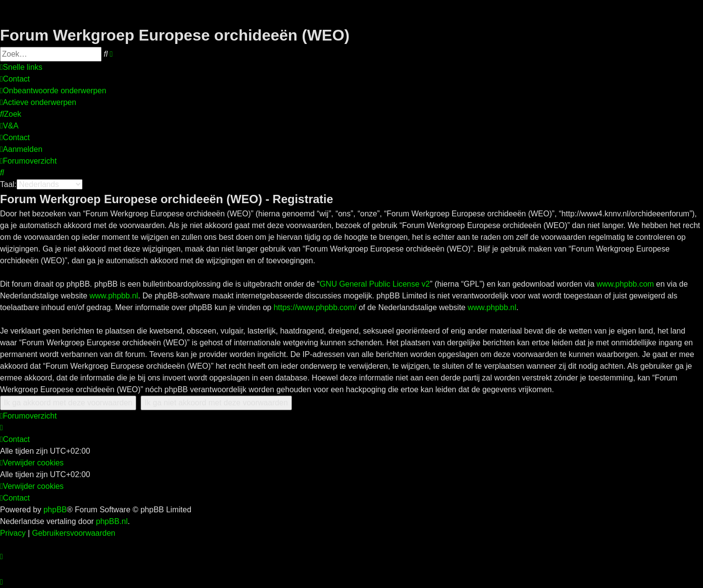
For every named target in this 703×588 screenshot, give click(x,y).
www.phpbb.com (625, 284)
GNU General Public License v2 (375, 284)
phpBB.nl (112, 521)
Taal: (8, 184)
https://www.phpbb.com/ (315, 307)
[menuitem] (15, 79)
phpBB (55, 510)
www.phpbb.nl (114, 296)
